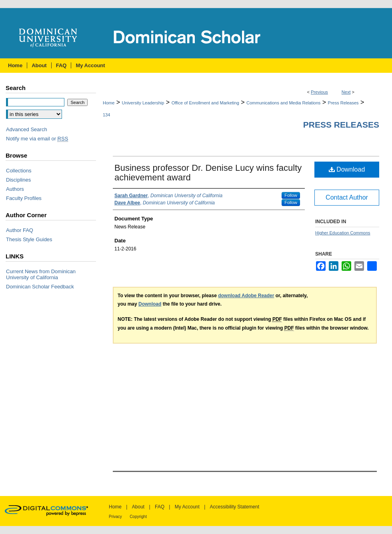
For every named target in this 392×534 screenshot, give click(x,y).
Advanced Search (27, 129)
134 (106, 115)
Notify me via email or (37, 139)
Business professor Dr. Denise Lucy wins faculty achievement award (208, 173)
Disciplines (18, 180)
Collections (19, 171)
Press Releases (343, 103)
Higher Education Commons (343, 233)
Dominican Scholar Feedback (40, 287)
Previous (319, 92)
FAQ (160, 507)
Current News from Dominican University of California (41, 274)
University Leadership (143, 103)
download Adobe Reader (246, 296)
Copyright (138, 517)
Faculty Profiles (24, 198)
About (138, 507)
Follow (291, 195)
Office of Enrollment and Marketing (205, 103)
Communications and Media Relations (283, 103)
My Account (187, 507)
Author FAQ (20, 230)
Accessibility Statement (235, 507)
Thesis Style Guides (29, 239)
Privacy (115, 517)
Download (347, 169)
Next (346, 92)
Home (109, 103)
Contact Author (347, 197)
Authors (15, 189)
